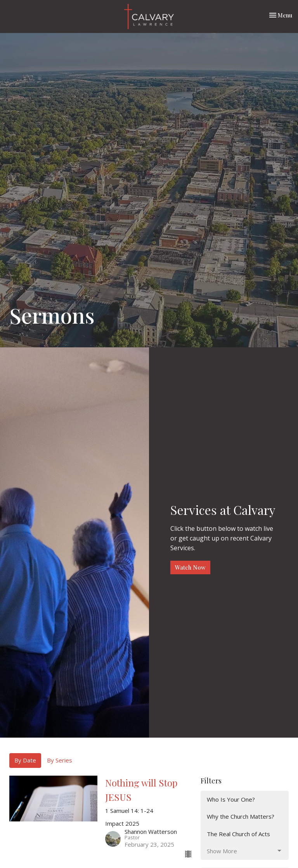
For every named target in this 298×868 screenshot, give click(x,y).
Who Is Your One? (231, 799)
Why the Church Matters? (241, 816)
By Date (25, 760)
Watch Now (190, 567)
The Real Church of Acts (238, 834)
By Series (60, 760)
